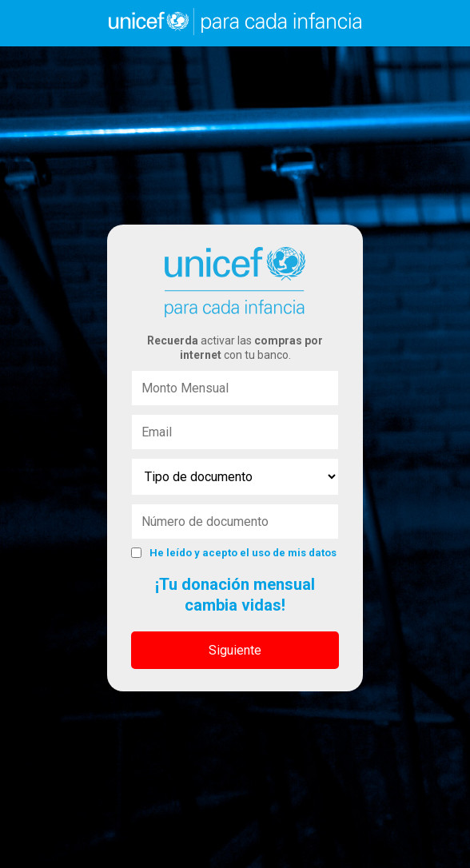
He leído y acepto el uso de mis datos (243, 553)
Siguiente (235, 650)
